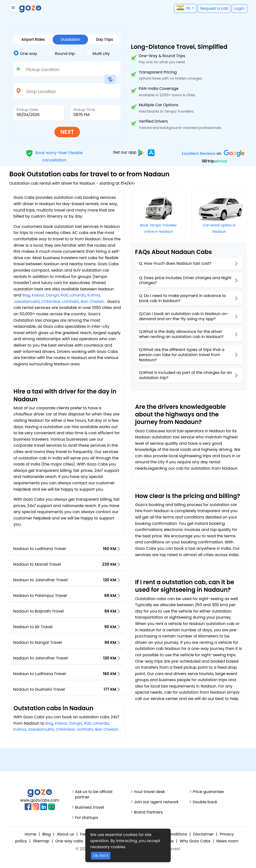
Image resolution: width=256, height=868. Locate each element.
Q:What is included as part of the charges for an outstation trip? (185, 375)
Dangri (53, 295)
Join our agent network (156, 802)
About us (65, 834)
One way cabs (69, 841)
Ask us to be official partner (94, 794)
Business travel (90, 807)
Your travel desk (149, 792)
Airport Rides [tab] (33, 39)
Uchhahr (71, 302)
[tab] (31, 54)
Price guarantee (208, 792)
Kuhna (94, 295)
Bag (26, 295)
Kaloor (38, 295)
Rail (64, 295)
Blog (47, 834)
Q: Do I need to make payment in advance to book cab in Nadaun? (182, 298)
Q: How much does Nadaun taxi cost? (175, 263)
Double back (205, 802)
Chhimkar (51, 302)
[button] (13, 8)
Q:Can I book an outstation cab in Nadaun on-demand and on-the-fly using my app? (184, 316)
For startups (87, 818)
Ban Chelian (93, 302)
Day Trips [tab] (105, 39)
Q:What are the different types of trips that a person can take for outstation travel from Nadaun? (182, 355)
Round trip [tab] (62, 53)
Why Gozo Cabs (195, 841)
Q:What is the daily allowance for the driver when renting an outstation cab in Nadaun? (181, 334)
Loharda (78, 295)
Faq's (85, 834)
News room (227, 841)
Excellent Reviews (199, 153)
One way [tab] (25, 53)
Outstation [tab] (70, 39)
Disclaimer (203, 834)
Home (30, 834)
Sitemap (41, 841)
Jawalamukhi (26, 302)
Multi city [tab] (98, 53)
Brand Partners (148, 812)
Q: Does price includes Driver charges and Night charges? (185, 280)
